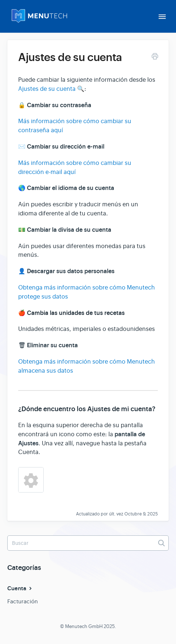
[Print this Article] (155, 58)
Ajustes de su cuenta (47, 89)
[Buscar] (88, 543)
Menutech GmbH (84, 626)
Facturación (23, 601)
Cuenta (20, 588)
